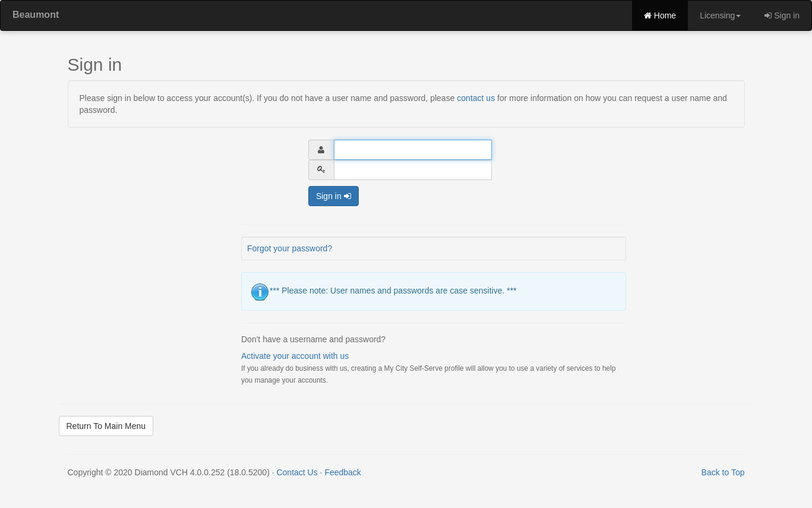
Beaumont (36, 15)
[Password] (413, 170)
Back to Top (723, 472)
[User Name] (413, 150)
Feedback (342, 472)
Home (660, 15)
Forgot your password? (290, 248)
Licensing (720, 15)
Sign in (782, 15)
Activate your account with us (295, 356)
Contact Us (297, 472)
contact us (476, 98)
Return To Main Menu (106, 426)
